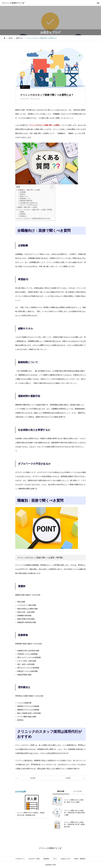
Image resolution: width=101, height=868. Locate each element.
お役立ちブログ (66, 859)
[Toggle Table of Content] (51, 187)
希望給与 (23, 194)
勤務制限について (25, 199)
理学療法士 (23, 216)
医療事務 (23, 214)
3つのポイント (20, 859)
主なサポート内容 (34, 859)
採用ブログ (25, 87)
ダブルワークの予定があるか (29, 205)
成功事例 (46, 859)
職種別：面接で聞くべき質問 (27, 207)
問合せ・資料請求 (80, 859)
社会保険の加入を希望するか (29, 203)
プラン (55, 859)
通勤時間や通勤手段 (26, 201)
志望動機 (23, 192)
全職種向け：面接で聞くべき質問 (29, 190)
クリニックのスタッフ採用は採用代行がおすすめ (34, 218)
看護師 (22, 212)
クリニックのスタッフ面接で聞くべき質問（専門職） (36, 210)
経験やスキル (24, 196)
